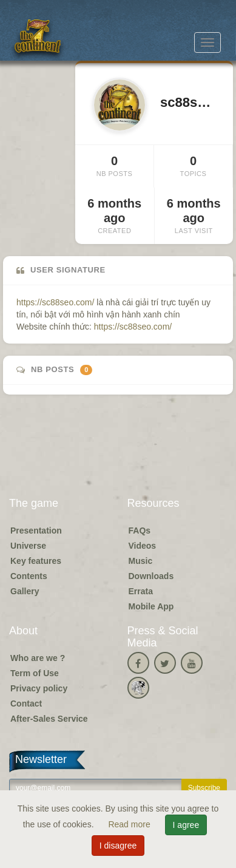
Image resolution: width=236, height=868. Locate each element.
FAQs (140, 531)
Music (141, 561)
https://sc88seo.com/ (55, 302)
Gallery (25, 591)
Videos (143, 546)
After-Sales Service (49, 719)
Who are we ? (38, 658)
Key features (36, 561)
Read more (130, 824)
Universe (28, 546)
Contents (29, 576)
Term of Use (35, 673)
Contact (26, 704)
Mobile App (151, 606)
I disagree (118, 846)
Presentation (36, 531)
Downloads (151, 576)
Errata (141, 591)
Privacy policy (39, 688)
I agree (186, 825)
